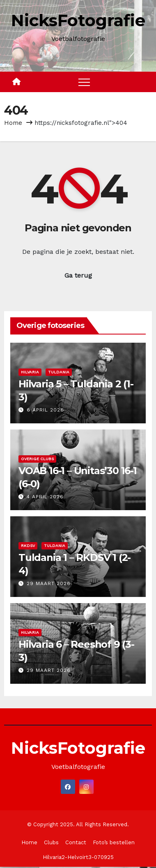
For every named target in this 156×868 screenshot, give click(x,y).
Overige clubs (37, 459)
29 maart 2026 (49, 583)
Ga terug (78, 275)
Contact (76, 842)
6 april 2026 (45, 410)
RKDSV (28, 546)
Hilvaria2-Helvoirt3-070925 (78, 857)
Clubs (51, 842)
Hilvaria (30, 372)
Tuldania (59, 372)
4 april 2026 (45, 497)
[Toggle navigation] (84, 82)
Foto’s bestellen (114, 842)
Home (13, 123)
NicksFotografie (78, 20)
